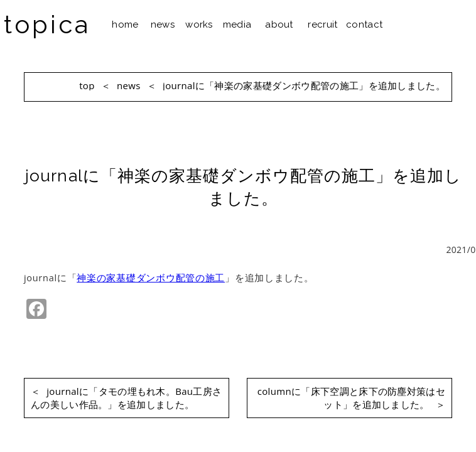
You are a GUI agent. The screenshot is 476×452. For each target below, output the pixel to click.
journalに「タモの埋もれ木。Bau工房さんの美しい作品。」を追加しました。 (126, 398)
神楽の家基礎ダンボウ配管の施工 (151, 278)
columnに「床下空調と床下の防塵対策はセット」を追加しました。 (351, 398)
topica (47, 24)
